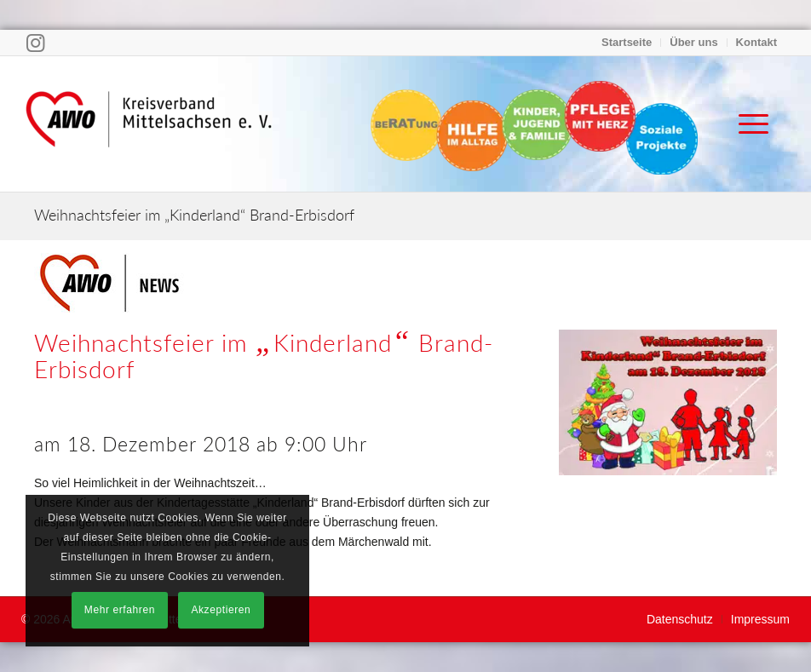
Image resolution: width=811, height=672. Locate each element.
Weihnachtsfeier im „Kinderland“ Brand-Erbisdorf (194, 215)
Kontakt (756, 42)
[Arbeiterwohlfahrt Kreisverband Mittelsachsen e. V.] (149, 123)
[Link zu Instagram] (35, 43)
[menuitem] (627, 43)
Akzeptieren (221, 610)
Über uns (693, 42)
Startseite (627, 42)
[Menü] (745, 123)
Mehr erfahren (120, 610)
